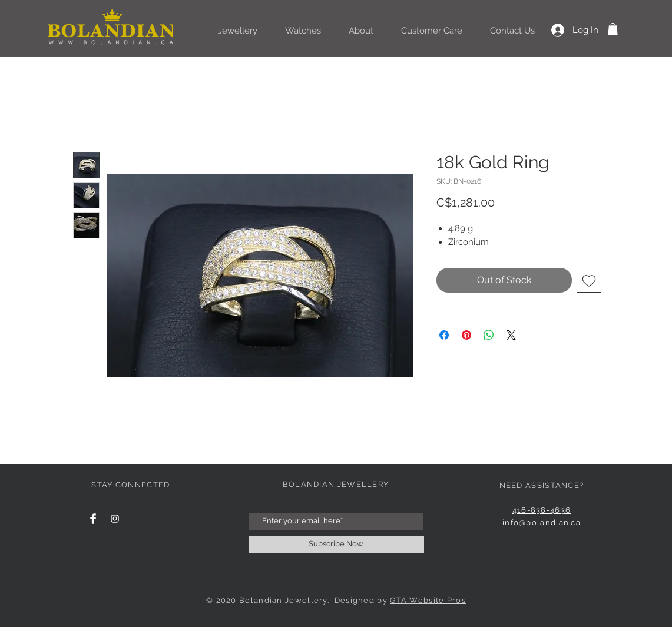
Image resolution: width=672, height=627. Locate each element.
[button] (613, 29)
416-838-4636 (542, 510)
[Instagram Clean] (115, 519)
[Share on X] (511, 335)
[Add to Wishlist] (589, 280)
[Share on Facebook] (444, 335)
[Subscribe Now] (336, 545)
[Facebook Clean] (93, 519)
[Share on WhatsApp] (489, 335)
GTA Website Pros (428, 600)
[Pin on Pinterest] (466, 335)
